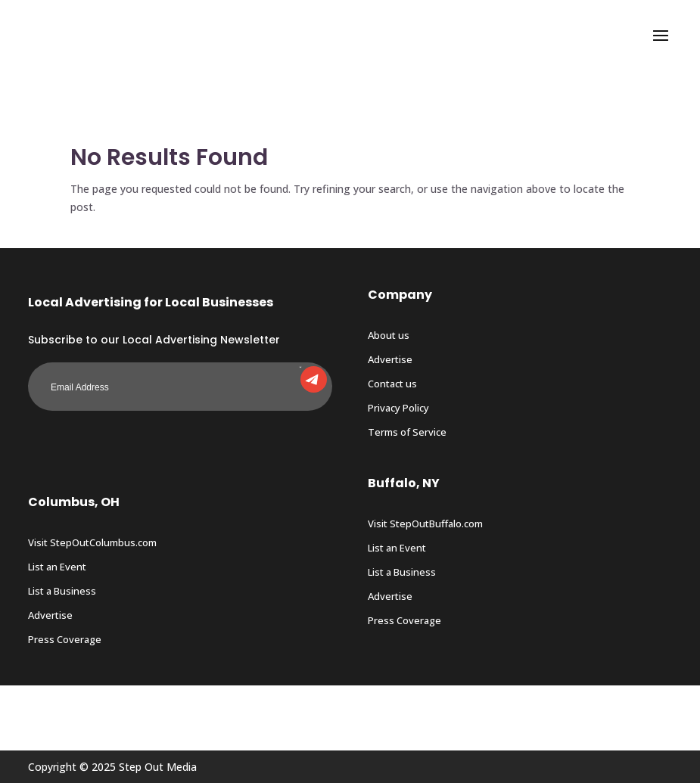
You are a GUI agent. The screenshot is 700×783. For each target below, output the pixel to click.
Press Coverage (65, 639)
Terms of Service (407, 432)
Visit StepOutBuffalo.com (425, 524)
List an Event (57, 567)
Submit (300, 366)
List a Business (62, 591)
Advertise (390, 359)
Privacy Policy (398, 408)
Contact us (392, 384)
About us (389, 335)
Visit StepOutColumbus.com (92, 542)
